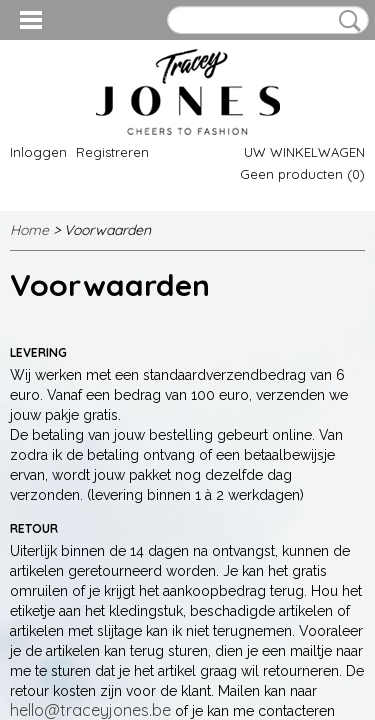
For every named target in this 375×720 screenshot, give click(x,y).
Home (29, 230)
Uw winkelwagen (304, 152)
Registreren (112, 152)
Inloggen (38, 152)
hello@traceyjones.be (90, 710)
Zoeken (346, 21)
